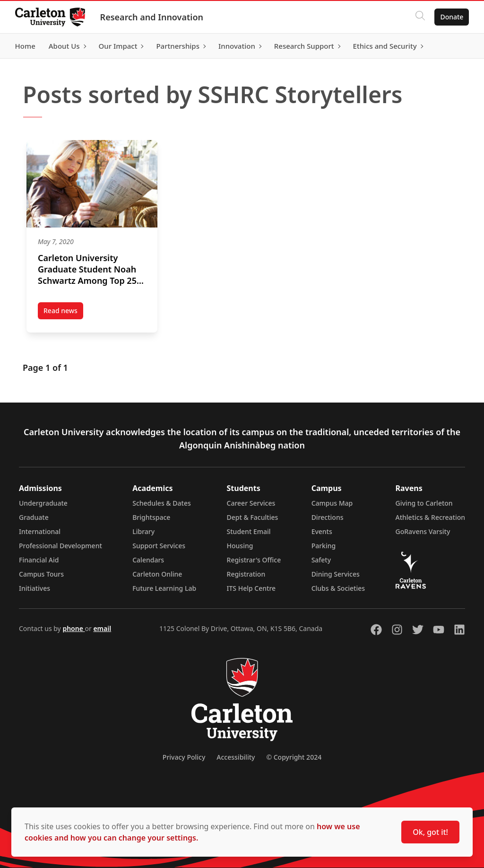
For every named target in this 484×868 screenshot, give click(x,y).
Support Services (159, 546)
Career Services (251, 503)
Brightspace (151, 517)
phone (73, 628)
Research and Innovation (152, 17)
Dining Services (336, 574)
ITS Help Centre (251, 588)
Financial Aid (39, 560)
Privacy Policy (184, 757)
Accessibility (236, 757)
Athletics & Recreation (430, 517)
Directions (328, 517)
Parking (324, 546)
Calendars (148, 560)
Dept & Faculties (253, 517)
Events (322, 531)
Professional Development (60, 546)
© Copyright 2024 (294, 757)
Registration (246, 574)
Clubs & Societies (338, 588)
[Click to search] (420, 17)
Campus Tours (41, 574)
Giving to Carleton (424, 503)
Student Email (249, 531)
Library (143, 531)
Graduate (34, 517)
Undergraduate (43, 503)
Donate (452, 17)
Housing (240, 546)
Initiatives (35, 588)
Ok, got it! (430, 832)
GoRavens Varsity (423, 531)
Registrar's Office (254, 560)
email (102, 628)
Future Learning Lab (164, 588)
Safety (321, 560)
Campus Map (332, 503)
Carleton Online (157, 574)
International (40, 531)
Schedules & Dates (162, 503)
